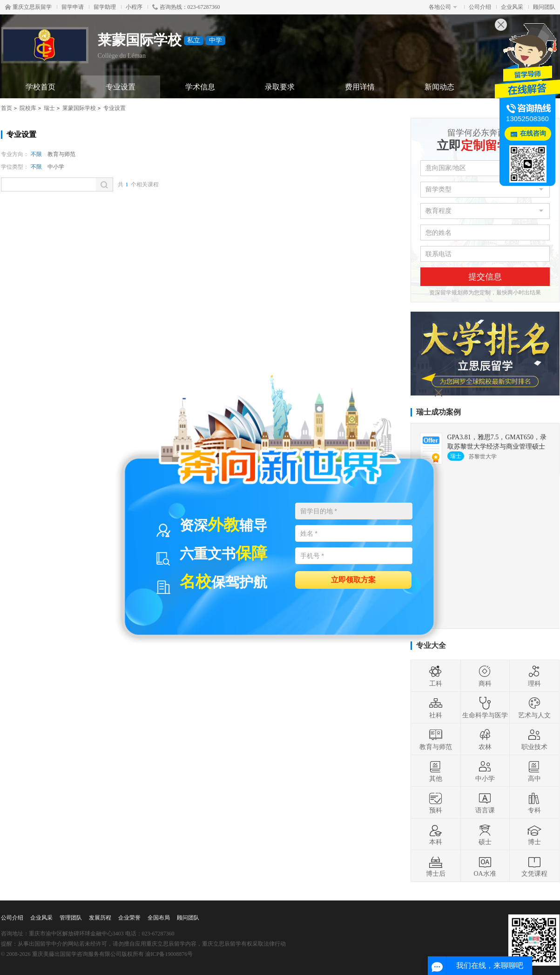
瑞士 (49, 108)
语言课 (485, 803)
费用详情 (360, 87)
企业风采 (512, 7)
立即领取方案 (353, 579)
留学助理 (105, 7)
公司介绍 (480, 7)
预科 (436, 803)
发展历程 (100, 918)
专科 (534, 803)
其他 (436, 771)
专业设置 (121, 87)
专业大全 (431, 645)
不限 (36, 154)
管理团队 (71, 918)
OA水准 (485, 866)
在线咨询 (533, 133)
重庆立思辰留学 (28, 7)
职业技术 (534, 739)
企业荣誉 (129, 918)
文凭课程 (534, 866)
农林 (485, 739)
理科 (534, 676)
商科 (485, 676)
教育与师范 (61, 154)
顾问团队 (544, 7)
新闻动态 (439, 87)
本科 (436, 834)
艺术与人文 (534, 708)
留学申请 (73, 7)
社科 (436, 708)
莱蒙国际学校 (79, 108)
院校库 (28, 108)
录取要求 (280, 87)
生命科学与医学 (485, 708)
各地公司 (443, 7)
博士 (534, 834)
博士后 (436, 866)
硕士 (485, 834)
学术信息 (200, 87)
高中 (534, 771)
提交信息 (485, 277)
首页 (7, 108)
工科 (436, 676)
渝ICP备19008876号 (169, 954)
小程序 (134, 7)
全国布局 (159, 918)
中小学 (56, 167)
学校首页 (40, 87)
